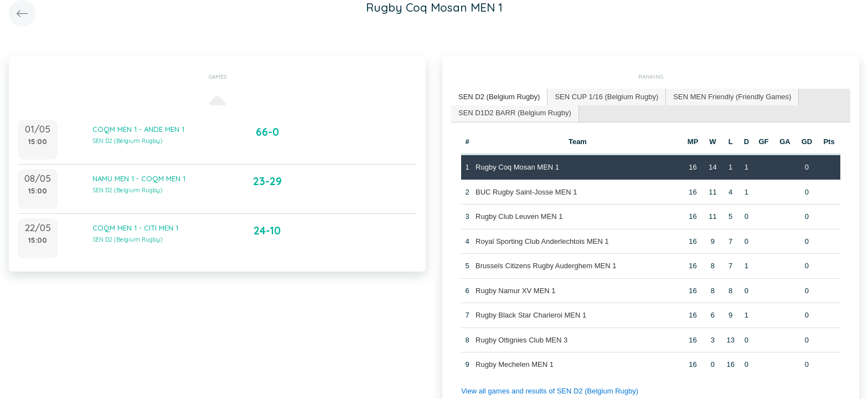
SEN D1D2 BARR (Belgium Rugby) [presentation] (515, 113)
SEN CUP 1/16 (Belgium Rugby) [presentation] (606, 97)
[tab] (499, 97)
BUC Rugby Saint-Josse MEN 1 (526, 192)
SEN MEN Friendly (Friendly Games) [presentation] (732, 97)
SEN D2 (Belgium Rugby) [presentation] (499, 97)
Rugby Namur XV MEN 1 (516, 291)
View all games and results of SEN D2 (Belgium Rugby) (550, 391)
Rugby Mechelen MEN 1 (515, 364)
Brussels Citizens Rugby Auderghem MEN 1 (546, 266)
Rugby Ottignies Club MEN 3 (521, 340)
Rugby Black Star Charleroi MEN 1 (531, 315)
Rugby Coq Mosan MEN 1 (517, 167)
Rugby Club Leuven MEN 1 (519, 216)
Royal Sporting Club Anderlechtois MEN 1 (542, 241)
